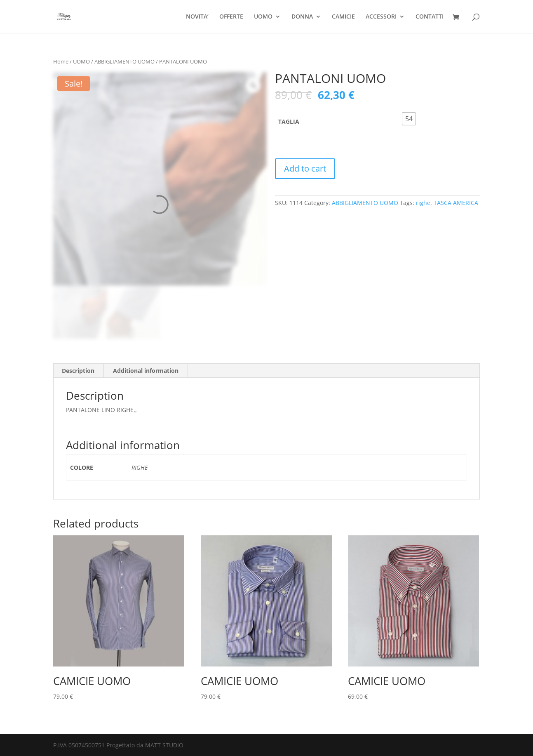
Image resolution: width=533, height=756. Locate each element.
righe (423, 203)
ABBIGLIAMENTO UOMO (124, 61)
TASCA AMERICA (456, 203)
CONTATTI (430, 17)
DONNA (302, 17)
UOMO (263, 17)
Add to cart (305, 168)
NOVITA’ (197, 17)
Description (78, 371)
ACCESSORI (381, 17)
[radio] (409, 119)
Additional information (146, 371)
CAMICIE (343, 17)
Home (61, 61)
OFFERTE (231, 17)
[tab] (78, 371)
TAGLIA (289, 121)
